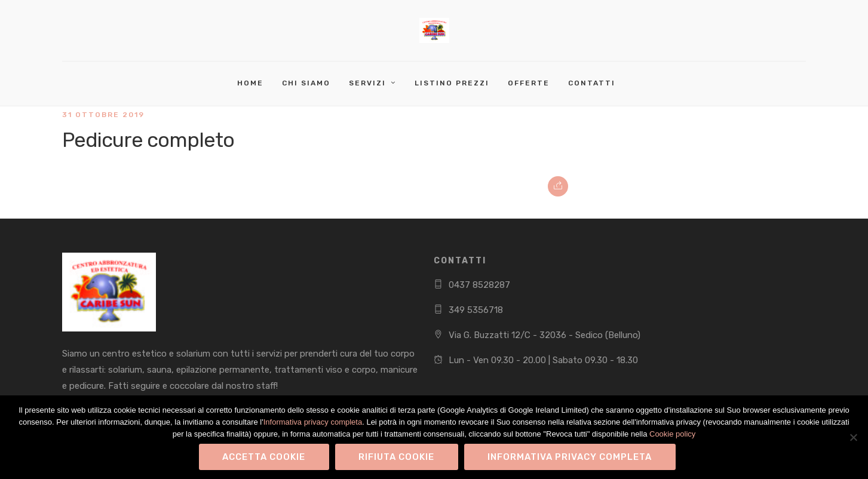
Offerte (529, 83)
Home (250, 83)
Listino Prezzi (452, 83)
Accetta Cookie (264, 457)
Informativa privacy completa (313, 422)
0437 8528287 (479, 285)
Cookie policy (672, 434)
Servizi (367, 83)
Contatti (592, 83)
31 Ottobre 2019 (103, 115)
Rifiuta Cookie (396, 457)
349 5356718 (476, 310)
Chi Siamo (306, 83)
